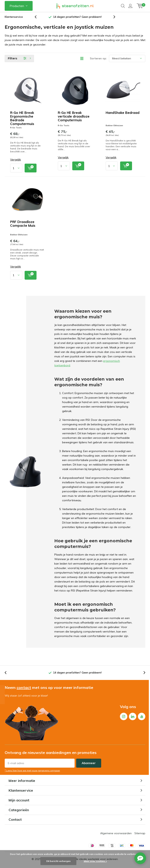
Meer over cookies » (95, 861)
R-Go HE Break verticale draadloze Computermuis (74, 118)
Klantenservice (14, 18)
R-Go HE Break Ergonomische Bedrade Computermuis (22, 120)
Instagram (124, 717)
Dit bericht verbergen (58, 861)
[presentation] (38, 18)
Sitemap (140, 835)
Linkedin (133, 717)
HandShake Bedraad (123, 114)
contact (24, 689)
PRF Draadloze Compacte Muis (23, 225)
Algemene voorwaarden (116, 835)
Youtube (142, 717)
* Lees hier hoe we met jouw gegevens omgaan (32, 772)
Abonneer (89, 765)
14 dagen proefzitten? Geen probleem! (77, 18)
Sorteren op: (98, 60)
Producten (17, 6)
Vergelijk (16, 161)
